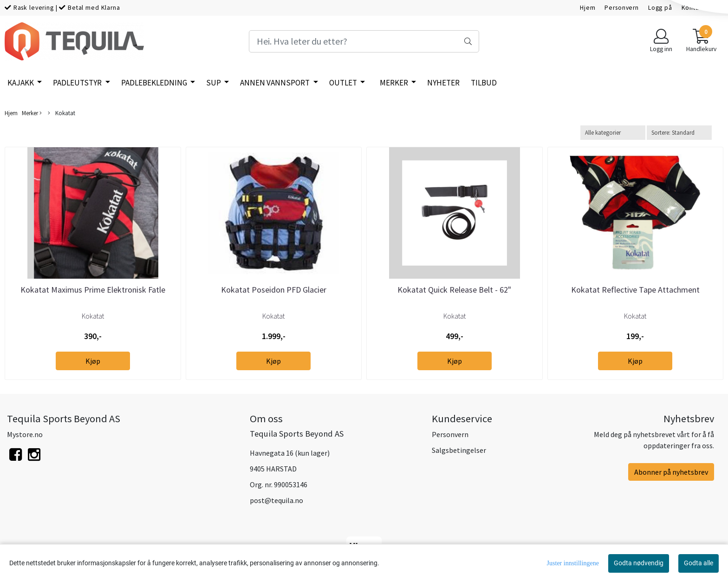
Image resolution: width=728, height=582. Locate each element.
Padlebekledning (155, 83)
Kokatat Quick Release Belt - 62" (454, 290)
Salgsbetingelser (459, 450)
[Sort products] (679, 133)
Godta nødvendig (639, 563)
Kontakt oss (699, 8)
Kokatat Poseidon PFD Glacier (274, 290)
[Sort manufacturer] (613, 133)
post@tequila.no (276, 500)
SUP (214, 83)
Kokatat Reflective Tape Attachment (635, 290)
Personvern (622, 8)
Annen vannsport (276, 83)
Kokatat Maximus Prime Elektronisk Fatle (93, 290)
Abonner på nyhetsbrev (671, 472)
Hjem (588, 8)
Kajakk (21, 83)
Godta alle (699, 563)
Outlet (344, 83)
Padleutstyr (78, 83)
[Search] (364, 41)
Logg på (660, 8)
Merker (395, 83)
